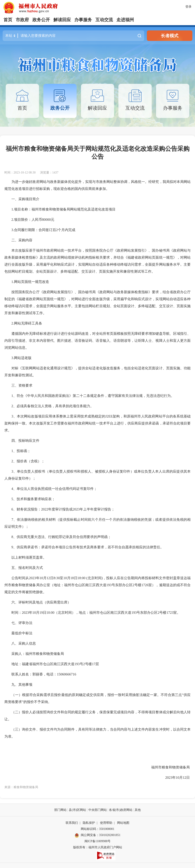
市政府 (22, 20)
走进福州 (125, 20)
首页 (8, 20)
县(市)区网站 (77, 810)
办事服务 (83, 20)
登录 (188, 7)
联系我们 (72, 823)
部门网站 (60, 810)
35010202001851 (110, 835)
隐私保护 (89, 823)
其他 (138, 810)
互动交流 (104, 20)
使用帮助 (106, 823)
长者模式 (170, 36)
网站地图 (123, 823)
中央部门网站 (98, 810)
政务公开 (41, 20)
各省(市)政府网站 (121, 810)
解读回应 (62, 20)
